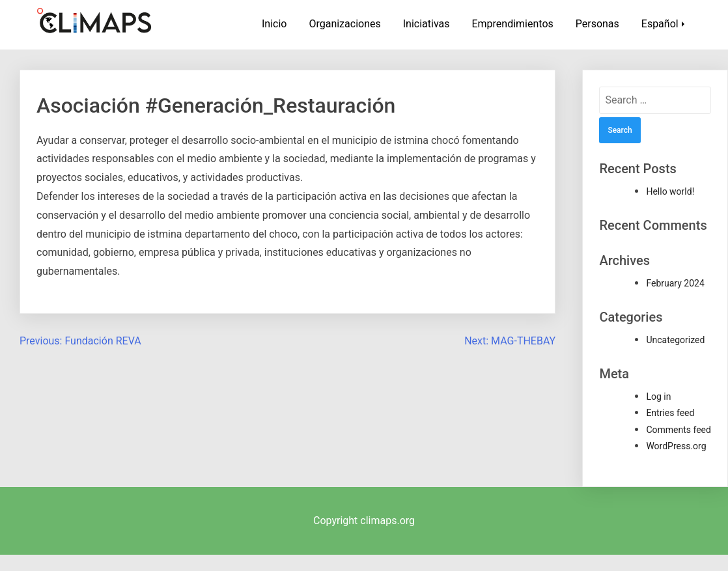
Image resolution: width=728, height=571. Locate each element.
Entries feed (670, 413)
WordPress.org (676, 446)
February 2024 (675, 283)
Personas (597, 24)
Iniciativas (427, 24)
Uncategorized (675, 340)
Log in (658, 397)
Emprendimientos (512, 24)
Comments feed (679, 430)
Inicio (274, 24)
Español (660, 24)
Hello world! (670, 191)
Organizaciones (344, 24)
